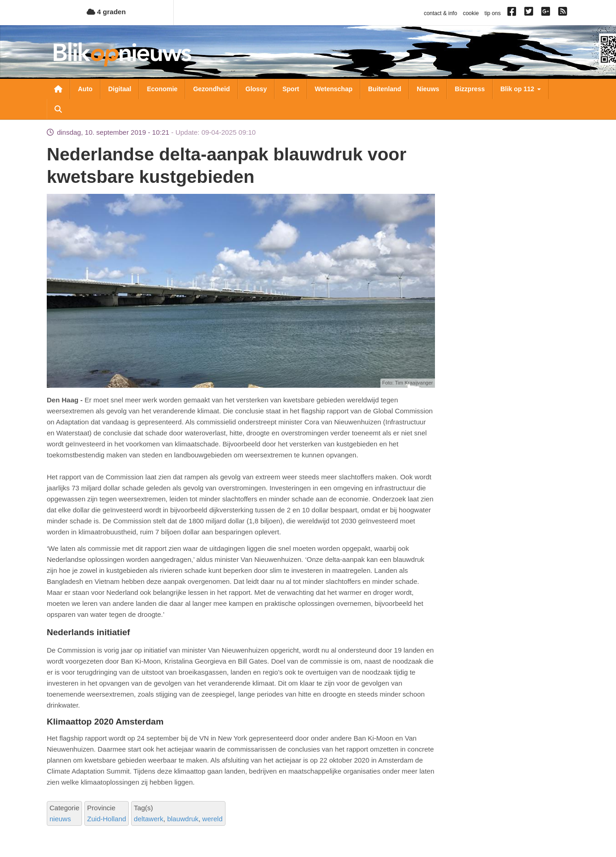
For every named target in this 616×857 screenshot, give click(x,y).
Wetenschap (334, 89)
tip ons (492, 13)
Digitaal (120, 89)
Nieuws (428, 89)
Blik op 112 (521, 89)
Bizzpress (470, 89)
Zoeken (58, 109)
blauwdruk (183, 819)
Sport (291, 89)
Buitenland (385, 89)
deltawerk (148, 819)
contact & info (441, 13)
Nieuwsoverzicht (58, 89)
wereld (212, 819)
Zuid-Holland (107, 819)
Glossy (256, 89)
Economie (162, 89)
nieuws (60, 819)
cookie (471, 13)
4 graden (106, 12)
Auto (85, 89)
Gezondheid (211, 89)
